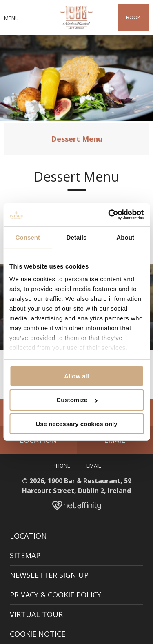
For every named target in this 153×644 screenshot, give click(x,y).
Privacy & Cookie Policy (55, 595)
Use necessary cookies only (76, 424)
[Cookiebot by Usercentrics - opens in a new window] (109, 215)
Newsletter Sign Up (49, 575)
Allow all (76, 376)
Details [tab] (77, 237)
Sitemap (25, 555)
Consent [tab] (28, 237)
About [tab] (125, 237)
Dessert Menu (77, 139)
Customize (77, 400)
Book (133, 17)
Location (28, 536)
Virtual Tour (36, 614)
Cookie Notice (38, 634)
